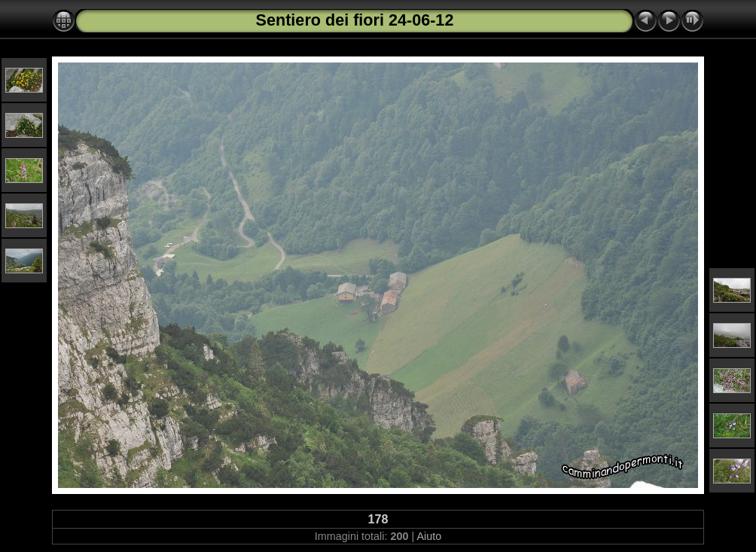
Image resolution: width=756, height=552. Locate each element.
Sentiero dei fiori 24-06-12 (355, 20)
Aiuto (429, 536)
